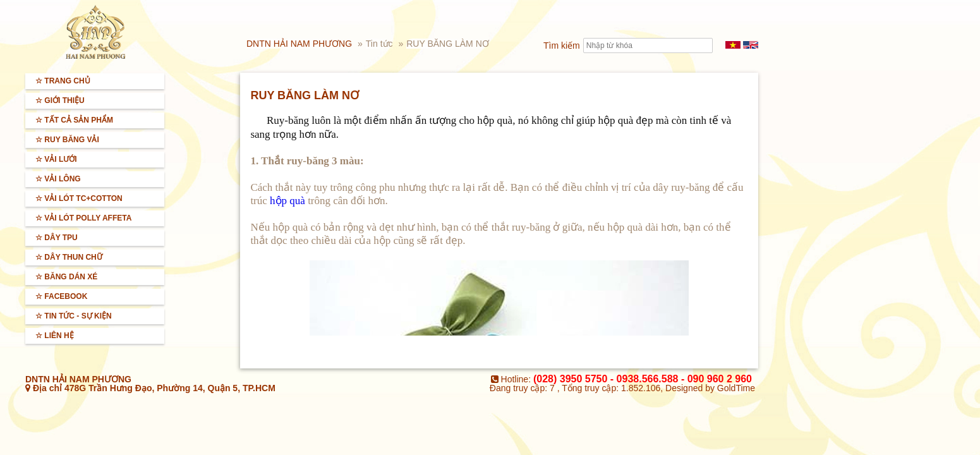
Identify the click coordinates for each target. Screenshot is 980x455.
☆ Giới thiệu (60, 100)
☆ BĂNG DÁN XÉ (66, 277)
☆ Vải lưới (56, 159)
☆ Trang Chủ (63, 81)
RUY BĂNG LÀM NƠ (448, 44)
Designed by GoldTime (710, 388)
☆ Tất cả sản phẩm (74, 120)
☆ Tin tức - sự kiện (74, 316)
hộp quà (287, 201)
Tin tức (381, 44)
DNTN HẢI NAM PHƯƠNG (299, 44)
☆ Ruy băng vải (67, 140)
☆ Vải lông (58, 179)
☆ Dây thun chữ (69, 257)
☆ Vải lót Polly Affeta (83, 218)
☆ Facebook (61, 296)
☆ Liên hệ (55, 336)
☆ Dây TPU (57, 238)
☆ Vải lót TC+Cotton (79, 198)
